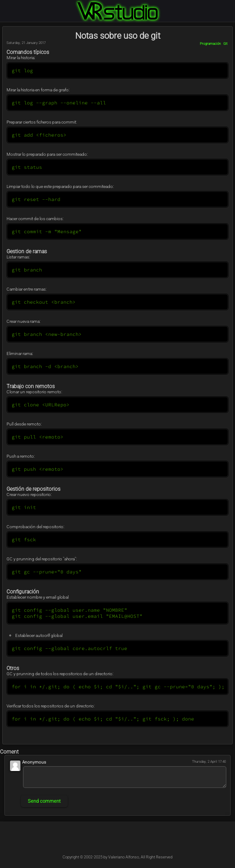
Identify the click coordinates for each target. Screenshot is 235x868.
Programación (210, 44)
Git (225, 44)
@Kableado (99, 841)
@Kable (137, 841)
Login (230, 5)
